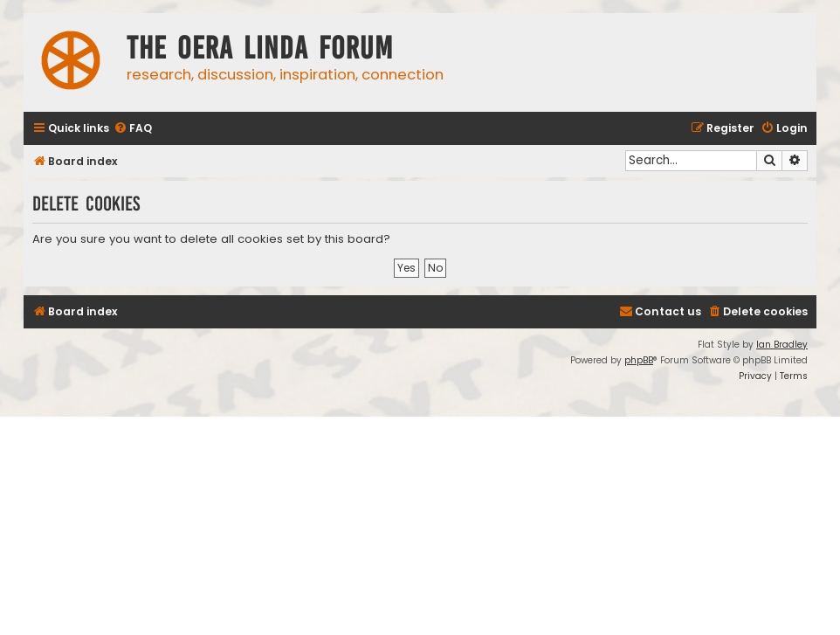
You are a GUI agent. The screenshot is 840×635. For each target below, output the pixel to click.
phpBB (639, 360)
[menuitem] (133, 129)
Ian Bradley (782, 345)
